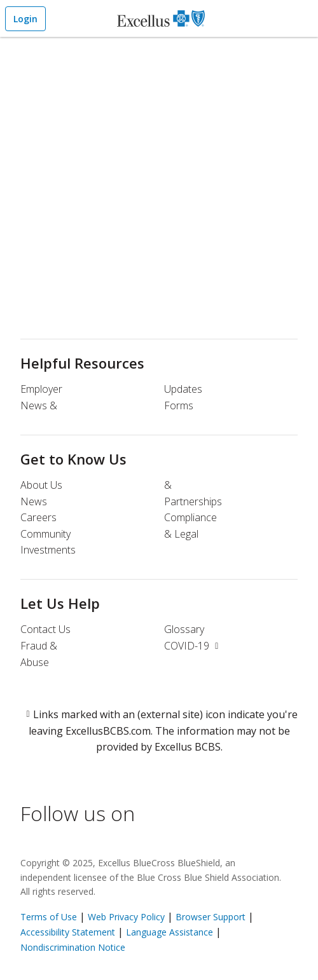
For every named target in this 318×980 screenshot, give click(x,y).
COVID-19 (193, 646)
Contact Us (45, 629)
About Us (41, 485)
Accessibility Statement (68, 932)
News (34, 501)
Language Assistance (171, 932)
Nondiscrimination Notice (73, 947)
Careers (38, 517)
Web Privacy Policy (126, 917)
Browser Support (211, 917)
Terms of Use (49, 917)
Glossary (184, 629)
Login (25, 19)
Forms (179, 405)
